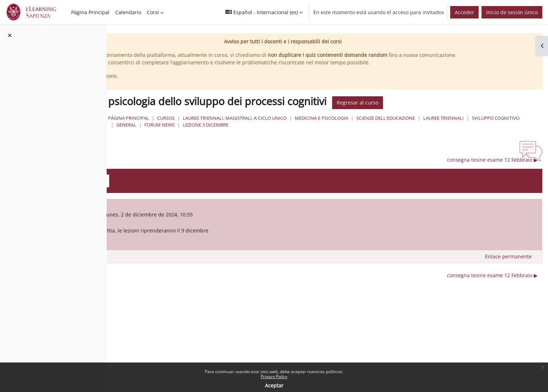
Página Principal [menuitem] (90, 12)
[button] (264, 12)
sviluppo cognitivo (292, 132)
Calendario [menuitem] (128, 12)
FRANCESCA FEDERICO (198, 222)
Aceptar (274, 385)
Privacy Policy (274, 377)
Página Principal (232, 125)
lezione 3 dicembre (414, 132)
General (334, 132)
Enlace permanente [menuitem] (508, 264)
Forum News (368, 132)
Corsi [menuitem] (153, 12)
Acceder (464, 12)
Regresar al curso (461, 110)
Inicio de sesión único (512, 12)
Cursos (269, 125)
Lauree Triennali (240, 132)
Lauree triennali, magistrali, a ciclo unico (338, 125)
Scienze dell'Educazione (489, 125)
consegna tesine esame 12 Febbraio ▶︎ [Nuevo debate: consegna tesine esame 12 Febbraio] (492, 168)
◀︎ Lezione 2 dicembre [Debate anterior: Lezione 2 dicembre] (170, 168)
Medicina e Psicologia (425, 125)
